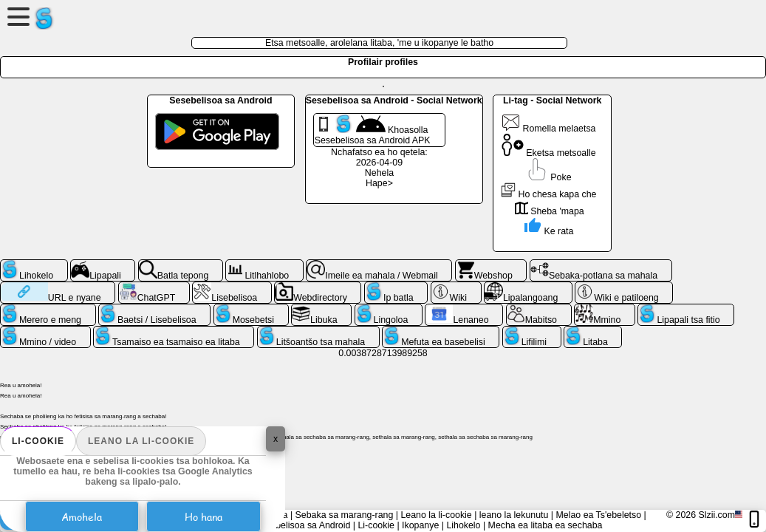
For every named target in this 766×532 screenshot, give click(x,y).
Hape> (379, 183)
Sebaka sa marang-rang (345, 515)
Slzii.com (717, 515)
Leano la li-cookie (141, 441)
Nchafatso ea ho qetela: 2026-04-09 (379, 157)
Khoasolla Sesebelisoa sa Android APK (373, 130)
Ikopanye (420, 525)
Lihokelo (463, 525)
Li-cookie (38, 441)
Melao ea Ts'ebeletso (598, 515)
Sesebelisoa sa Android (302, 525)
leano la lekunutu (514, 515)
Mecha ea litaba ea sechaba (546, 525)
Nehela (379, 173)
